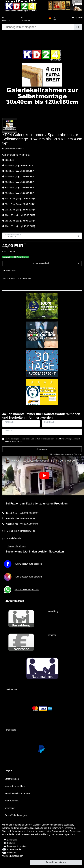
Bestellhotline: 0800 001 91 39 (21, 518)
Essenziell (12, 840)
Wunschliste (10, 271)
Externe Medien (15, 849)
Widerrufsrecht (12, 801)
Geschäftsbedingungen (16, 815)
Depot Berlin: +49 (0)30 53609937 (22, 513)
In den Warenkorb (56, 264)
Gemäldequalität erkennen (17, 793)
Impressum (10, 808)
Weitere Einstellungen (13, 856)
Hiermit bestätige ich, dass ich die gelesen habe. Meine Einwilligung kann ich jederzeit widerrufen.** (43, 440)
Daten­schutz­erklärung (40, 834)
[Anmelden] (10, 19)
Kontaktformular (14, 538)
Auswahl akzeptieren (56, 862)
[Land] (50, 18)
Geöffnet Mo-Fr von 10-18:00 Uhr (22, 524)
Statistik (11, 843)
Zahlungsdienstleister (17, 846)
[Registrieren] (29, 19)
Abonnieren (42, 449)
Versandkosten (25, 278)
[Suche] (78, 27)
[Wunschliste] (62, 19)
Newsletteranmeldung (15, 786)
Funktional (12, 853)
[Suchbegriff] (38, 27)
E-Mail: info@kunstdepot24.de (21, 531)
